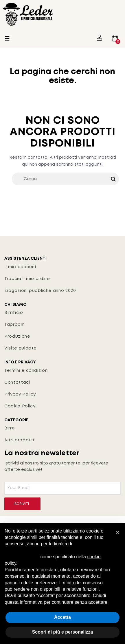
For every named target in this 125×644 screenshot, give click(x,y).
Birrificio (14, 313)
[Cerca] (65, 179)
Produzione (17, 336)
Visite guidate (21, 348)
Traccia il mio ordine (27, 279)
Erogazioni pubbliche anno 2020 (40, 291)
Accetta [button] (62, 617)
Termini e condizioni (26, 371)
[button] (117, 533)
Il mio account (21, 267)
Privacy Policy (20, 394)
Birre (10, 428)
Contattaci (17, 383)
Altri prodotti (19, 440)
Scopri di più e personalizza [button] (63, 632)
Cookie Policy (20, 406)
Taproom (15, 325)
